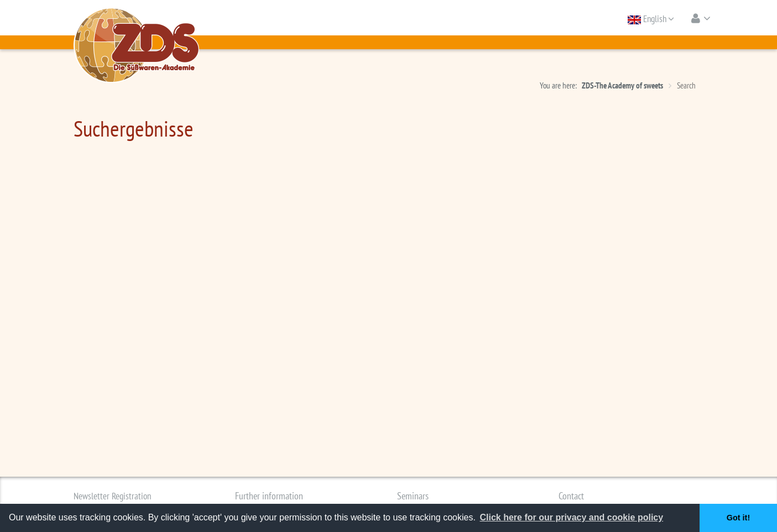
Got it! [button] (738, 518)
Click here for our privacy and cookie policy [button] (571, 517)
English (651, 19)
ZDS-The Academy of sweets (622, 85)
